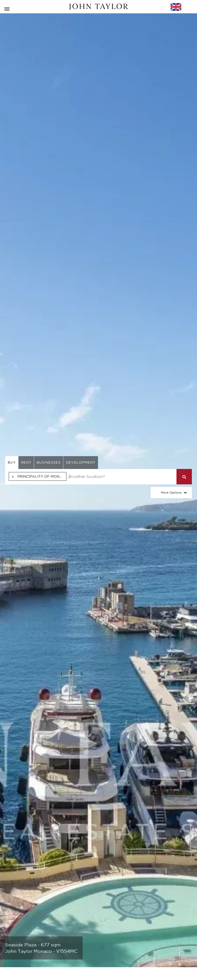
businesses (49, 462)
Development (81, 462)
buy (12, 462)
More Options (171, 492)
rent (26, 462)
